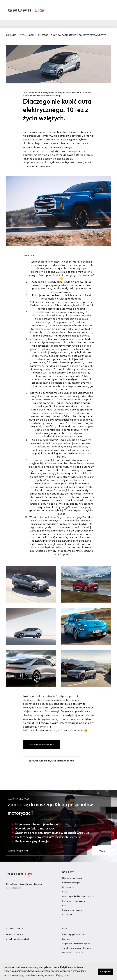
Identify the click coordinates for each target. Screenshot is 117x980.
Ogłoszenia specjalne (72, 883)
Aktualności (27, 35)
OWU (65, 906)
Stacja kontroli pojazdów (74, 901)
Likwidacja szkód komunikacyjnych (78, 896)
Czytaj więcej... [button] (64, 975)
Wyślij (102, 851)
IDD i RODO (68, 915)
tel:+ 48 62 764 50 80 (15, 934)
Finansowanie (68, 887)
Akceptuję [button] (105, 972)
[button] (95, 972)
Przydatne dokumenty (72, 910)
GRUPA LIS (11, 35)
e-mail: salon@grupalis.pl (17, 939)
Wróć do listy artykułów (41, 745)
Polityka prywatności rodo (74, 934)
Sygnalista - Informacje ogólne (76, 944)
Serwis (65, 892)
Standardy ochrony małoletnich (77, 948)
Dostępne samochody (72, 878)
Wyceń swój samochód (73, 953)
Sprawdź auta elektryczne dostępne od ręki (51, 761)
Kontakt (66, 939)
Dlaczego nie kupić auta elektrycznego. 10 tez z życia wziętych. (73, 35)
